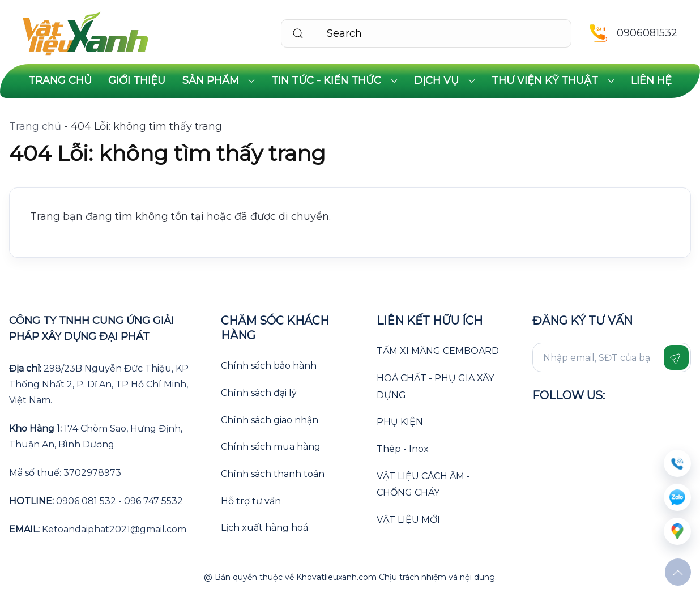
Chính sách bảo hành (269, 366)
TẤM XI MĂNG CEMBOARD (438, 351)
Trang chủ (60, 80)
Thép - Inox (403, 449)
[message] (677, 531)
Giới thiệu (137, 80)
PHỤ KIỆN (400, 422)
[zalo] (677, 497)
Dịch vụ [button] (445, 80)
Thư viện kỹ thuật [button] (553, 80)
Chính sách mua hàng (271, 447)
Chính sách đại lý (259, 393)
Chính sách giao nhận (270, 420)
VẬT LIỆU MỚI (408, 520)
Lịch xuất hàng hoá (264, 528)
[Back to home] (86, 33)
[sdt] (677, 463)
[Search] (426, 33)
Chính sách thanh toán (273, 474)
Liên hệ (651, 80)
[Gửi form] (676, 357)
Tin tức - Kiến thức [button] (334, 80)
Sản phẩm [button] (219, 80)
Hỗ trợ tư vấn (251, 501)
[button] (678, 573)
